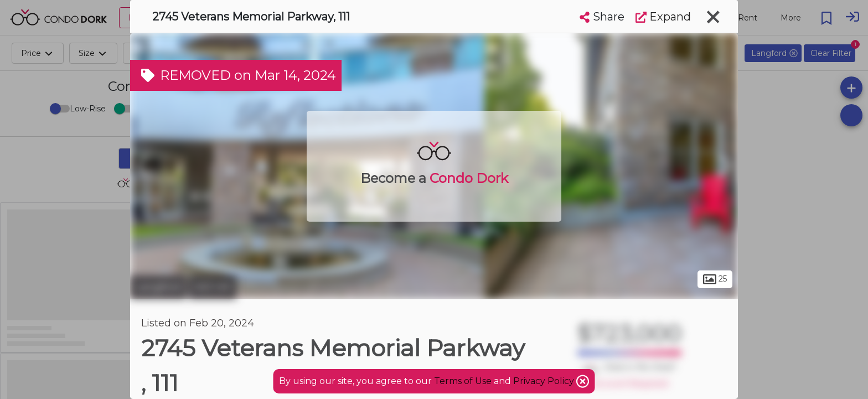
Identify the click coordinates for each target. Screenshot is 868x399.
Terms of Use (463, 381)
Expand (663, 17)
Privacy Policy (545, 381)
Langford (158, 287)
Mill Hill (213, 287)
